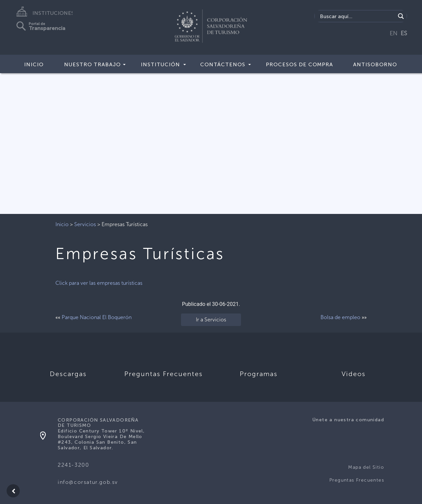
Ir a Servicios (211, 320)
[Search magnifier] (401, 16)
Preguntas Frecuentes (357, 480)
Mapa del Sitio (366, 467)
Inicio (34, 64)
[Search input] (357, 16)
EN (394, 33)
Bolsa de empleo (340, 317)
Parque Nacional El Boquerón (97, 317)
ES (404, 33)
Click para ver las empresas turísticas (99, 283)
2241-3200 (73, 465)
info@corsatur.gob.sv (88, 482)
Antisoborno (375, 64)
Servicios (85, 224)
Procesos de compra (299, 64)
